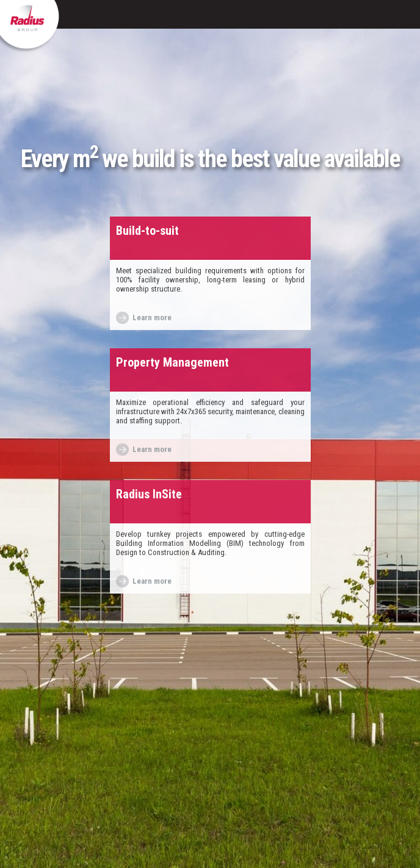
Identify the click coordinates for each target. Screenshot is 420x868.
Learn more (152, 317)
